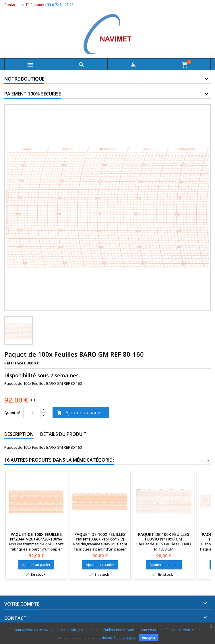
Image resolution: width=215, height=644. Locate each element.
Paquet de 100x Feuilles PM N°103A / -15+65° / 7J (100, 537)
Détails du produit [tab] (63, 434)
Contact (11, 5)
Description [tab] (19, 434)
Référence (14, 363)
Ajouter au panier (80, 413)
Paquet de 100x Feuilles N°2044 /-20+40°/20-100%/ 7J (36, 539)
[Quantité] (32, 413)
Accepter (149, 638)
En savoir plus (125, 638)
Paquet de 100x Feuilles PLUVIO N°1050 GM (164, 537)
